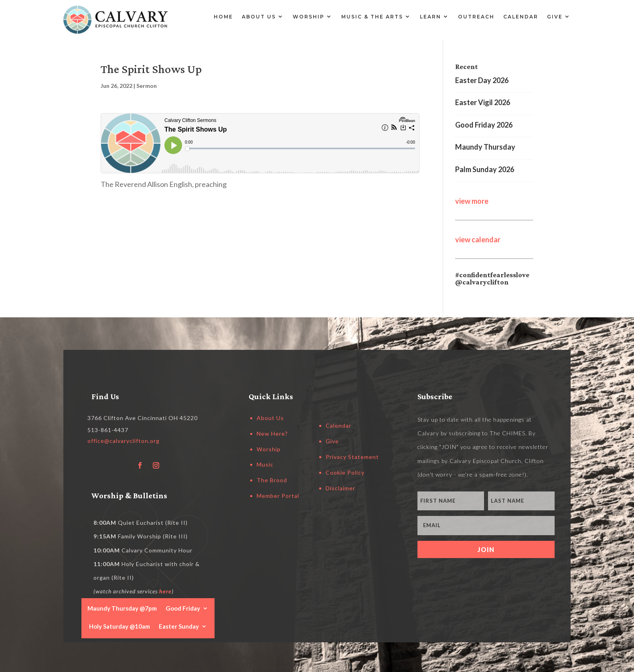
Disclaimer (340, 488)
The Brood (272, 480)
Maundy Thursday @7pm (122, 608)
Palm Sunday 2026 (485, 169)
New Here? (272, 433)
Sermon (147, 86)
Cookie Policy (345, 472)
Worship (309, 17)
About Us (259, 17)
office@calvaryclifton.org (124, 441)
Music (265, 464)
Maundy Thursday (485, 147)
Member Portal (278, 496)
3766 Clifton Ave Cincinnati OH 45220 (143, 418)
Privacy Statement (352, 457)
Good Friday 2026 (484, 125)
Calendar (521, 17)
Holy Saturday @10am (120, 626)
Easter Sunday (179, 626)
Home (223, 17)
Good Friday (183, 608)
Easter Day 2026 (482, 80)
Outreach (476, 17)
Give (555, 17)
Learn (430, 17)
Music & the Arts (372, 17)
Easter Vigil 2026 (483, 102)
